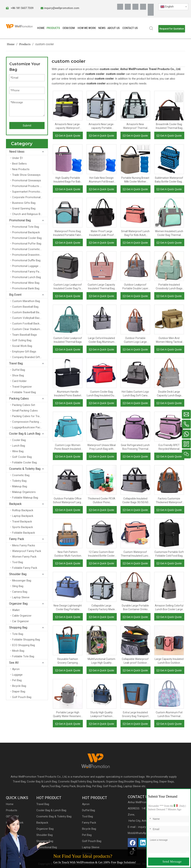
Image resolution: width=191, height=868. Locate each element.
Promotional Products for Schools (30, 186)
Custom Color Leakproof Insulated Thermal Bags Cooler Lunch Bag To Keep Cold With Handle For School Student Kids (68, 340)
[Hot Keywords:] (151, 28)
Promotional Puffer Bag (27, 244)
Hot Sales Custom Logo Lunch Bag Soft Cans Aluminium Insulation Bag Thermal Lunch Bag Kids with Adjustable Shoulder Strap (135, 394)
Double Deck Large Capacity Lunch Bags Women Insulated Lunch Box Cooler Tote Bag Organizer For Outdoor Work (169, 394)
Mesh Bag (18, 651)
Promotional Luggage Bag (28, 266)
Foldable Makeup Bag (25, 498)
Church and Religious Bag (28, 214)
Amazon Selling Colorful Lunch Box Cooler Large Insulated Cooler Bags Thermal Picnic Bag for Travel (169, 608)
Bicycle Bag (19, 686)
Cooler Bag (19, 440)
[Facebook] (120, 7)
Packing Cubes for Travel (27, 416)
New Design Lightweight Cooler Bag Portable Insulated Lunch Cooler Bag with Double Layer (68, 608)
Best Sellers (19, 164)
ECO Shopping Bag (24, 645)
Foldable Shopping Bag (26, 640)
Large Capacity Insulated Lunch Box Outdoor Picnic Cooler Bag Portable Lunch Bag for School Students (169, 661)
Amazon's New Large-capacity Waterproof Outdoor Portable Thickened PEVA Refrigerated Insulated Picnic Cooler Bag (68, 126)
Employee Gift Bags (24, 352)
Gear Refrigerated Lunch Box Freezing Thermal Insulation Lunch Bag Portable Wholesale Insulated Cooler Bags (135, 447)
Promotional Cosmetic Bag (29, 249)
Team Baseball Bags (25, 335)
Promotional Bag (20, 220)
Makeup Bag (20, 486)
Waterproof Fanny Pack (27, 551)
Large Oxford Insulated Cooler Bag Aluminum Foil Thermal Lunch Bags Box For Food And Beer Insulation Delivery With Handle (101, 340)
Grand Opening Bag (24, 208)
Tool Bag (18, 562)
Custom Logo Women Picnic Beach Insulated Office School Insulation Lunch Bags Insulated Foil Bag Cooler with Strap (68, 447)
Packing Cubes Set (24, 405)
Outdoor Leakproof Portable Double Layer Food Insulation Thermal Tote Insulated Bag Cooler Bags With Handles (135, 287)
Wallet (16, 610)
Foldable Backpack (24, 533)
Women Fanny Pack (24, 557)
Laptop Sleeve (21, 597)
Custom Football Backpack (29, 324)
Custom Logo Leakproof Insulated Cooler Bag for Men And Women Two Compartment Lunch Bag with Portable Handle (68, 287)
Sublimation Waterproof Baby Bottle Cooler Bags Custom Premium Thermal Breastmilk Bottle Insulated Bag (169, 180)
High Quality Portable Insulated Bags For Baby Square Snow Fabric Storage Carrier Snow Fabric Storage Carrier (68, 180)
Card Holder (19, 381)
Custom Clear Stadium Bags (29, 329)
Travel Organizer (22, 387)
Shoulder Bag (18, 574)
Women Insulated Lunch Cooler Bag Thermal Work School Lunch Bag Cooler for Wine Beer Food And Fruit (169, 233)
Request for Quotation (172, 29)
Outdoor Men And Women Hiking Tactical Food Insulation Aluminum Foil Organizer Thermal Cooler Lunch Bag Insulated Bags (169, 340)
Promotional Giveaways (27, 180)
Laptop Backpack (23, 516)
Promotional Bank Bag (26, 288)
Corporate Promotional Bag (29, 197)
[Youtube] (143, 7)
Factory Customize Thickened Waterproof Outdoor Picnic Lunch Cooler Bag (169, 501)
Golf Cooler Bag (22, 457)
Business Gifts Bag (24, 203)
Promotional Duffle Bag (26, 260)
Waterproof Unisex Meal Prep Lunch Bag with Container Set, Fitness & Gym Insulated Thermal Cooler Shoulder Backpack (101, 447)
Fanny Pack (17, 539)
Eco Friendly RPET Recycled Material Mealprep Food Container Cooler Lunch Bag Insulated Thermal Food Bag (169, 447)
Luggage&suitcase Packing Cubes (30, 427)
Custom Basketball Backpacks (30, 312)
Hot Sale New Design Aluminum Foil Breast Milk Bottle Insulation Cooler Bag (101, 180)
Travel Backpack (22, 522)
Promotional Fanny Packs (28, 272)
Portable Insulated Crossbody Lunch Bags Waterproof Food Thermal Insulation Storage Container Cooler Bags (169, 287)
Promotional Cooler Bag (27, 238)
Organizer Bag (18, 604)
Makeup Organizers (24, 492)
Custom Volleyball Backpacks (30, 318)
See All (14, 663)
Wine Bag (18, 451)
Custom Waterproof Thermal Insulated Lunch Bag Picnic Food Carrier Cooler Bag (135, 554)
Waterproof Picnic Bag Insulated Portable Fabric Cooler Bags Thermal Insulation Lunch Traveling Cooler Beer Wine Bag (68, 233)
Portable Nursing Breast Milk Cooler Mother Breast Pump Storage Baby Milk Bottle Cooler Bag (135, 180)
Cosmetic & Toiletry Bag (25, 469)
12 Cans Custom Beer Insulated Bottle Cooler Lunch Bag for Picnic (101, 554)
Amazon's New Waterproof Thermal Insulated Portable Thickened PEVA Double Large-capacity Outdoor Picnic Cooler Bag (135, 126)
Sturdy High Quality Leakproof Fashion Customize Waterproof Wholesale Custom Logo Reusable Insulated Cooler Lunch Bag (101, 714)
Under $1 (18, 158)
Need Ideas (17, 152)
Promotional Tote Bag (26, 227)
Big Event (15, 295)
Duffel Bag (19, 370)
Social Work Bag (22, 346)
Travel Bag (16, 363)
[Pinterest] (151, 7)
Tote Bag (18, 634)
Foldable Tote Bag (23, 656)
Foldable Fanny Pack (25, 568)
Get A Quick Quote (68, 136)
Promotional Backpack (26, 232)
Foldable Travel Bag (24, 392)
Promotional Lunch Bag (26, 277)
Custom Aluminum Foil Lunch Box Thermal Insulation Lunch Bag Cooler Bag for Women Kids (169, 714)
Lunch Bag (19, 446)
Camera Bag (20, 592)
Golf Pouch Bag (22, 697)
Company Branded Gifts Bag (29, 357)
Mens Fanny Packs (24, 545)
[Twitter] (135, 7)
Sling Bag (18, 586)
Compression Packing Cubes (30, 422)
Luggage (17, 675)
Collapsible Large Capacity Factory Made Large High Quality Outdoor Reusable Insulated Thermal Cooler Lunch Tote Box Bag (101, 608)
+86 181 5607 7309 (22, 8)
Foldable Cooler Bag (24, 462)
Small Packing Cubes (25, 411)
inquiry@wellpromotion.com (62, 8)
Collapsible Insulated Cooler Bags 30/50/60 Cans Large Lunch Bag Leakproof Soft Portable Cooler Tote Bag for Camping (135, 501)
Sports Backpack (22, 527)
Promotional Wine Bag (26, 283)
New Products (21, 169)
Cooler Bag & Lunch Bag (25, 434)
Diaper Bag (19, 691)
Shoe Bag (18, 375)
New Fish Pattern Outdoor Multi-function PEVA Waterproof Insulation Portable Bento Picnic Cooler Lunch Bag (68, 554)
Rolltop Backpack (23, 510)
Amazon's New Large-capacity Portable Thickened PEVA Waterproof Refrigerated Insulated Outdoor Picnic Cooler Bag (101, 126)
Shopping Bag (18, 628)
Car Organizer (21, 621)
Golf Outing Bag (22, 340)
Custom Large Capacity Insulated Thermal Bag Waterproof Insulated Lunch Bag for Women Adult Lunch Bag (101, 287)
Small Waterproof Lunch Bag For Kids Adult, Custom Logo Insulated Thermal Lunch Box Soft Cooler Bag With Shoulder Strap (135, 233)
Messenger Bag (22, 581)
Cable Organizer (22, 616)
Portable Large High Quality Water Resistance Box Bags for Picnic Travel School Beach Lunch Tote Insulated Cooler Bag (68, 714)
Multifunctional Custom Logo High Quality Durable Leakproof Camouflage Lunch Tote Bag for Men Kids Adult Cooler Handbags (101, 661)
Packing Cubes (19, 399)
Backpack (15, 504)
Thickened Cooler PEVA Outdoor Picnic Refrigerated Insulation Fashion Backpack (101, 501)
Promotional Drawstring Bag (29, 255)
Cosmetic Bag (21, 475)
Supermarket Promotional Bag (30, 192)
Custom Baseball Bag (25, 307)
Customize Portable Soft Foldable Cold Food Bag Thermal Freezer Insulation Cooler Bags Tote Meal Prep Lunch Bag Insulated (169, 554)
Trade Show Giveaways (26, 175)
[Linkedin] (128, 7)
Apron (16, 669)
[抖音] (151, 13)
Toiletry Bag (19, 481)
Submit (27, 126)
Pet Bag (17, 680)
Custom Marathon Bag (26, 301)
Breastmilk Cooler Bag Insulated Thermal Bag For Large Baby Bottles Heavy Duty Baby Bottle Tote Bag (169, 126)
